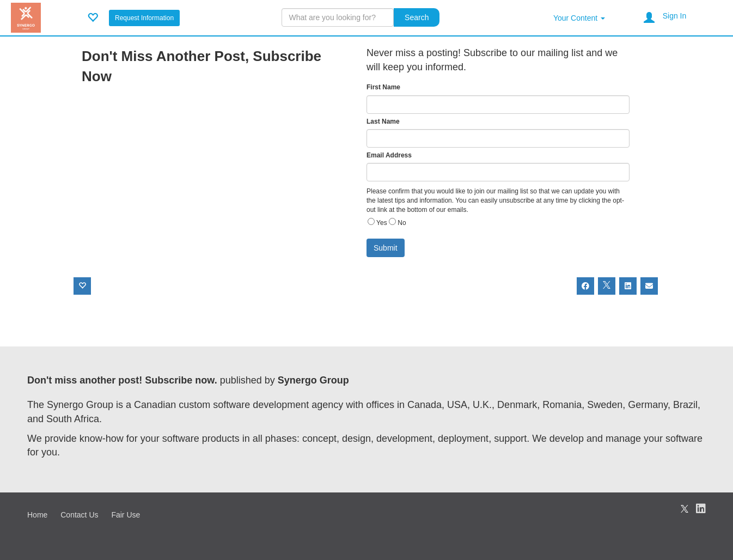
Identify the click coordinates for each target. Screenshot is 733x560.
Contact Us (79, 515)
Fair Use (126, 515)
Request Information (144, 18)
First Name (383, 87)
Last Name (383, 121)
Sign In (675, 16)
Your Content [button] (579, 18)
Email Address (389, 155)
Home (37, 515)
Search (417, 17)
